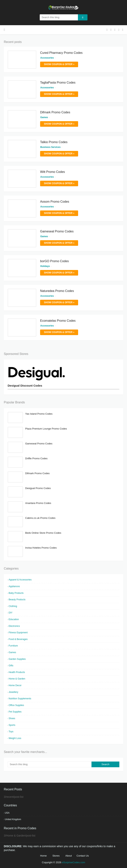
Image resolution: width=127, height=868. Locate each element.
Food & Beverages (18, 639)
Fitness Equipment (18, 633)
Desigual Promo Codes (38, 488)
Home (43, 856)
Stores (56, 856)
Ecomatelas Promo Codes (58, 321)
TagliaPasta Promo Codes (58, 83)
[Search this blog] (50, 764)
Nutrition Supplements (20, 699)
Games (12, 652)
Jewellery (13, 692)
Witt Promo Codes (53, 172)
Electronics (14, 626)
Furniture (13, 646)
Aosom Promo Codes (55, 202)
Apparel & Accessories (20, 580)
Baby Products (16, 593)
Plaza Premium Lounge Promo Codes (46, 429)
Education (14, 619)
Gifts (11, 666)
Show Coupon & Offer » (59, 64)
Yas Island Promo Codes (39, 414)
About (69, 856)
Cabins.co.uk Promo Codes (40, 518)
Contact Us (83, 856)
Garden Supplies (17, 659)
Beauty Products (17, 600)
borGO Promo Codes (54, 261)
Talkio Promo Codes (54, 142)
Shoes (12, 718)
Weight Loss (15, 738)
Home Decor (15, 685)
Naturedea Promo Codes (57, 291)
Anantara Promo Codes (38, 503)
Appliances (14, 586)
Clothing (13, 606)
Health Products (17, 672)
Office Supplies (16, 705)
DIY (11, 613)
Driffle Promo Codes (36, 458)
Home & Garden (17, 679)
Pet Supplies (15, 712)
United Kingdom (13, 819)
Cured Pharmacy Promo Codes (61, 53)
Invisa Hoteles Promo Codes (41, 548)
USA (7, 813)
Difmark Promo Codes (55, 112)
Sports (12, 725)
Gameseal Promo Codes (57, 231)
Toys (11, 732)
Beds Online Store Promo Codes (43, 533)
